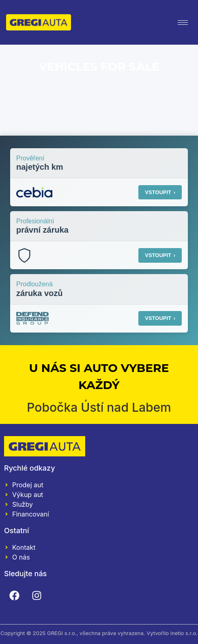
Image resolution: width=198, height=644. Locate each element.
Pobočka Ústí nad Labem (99, 407)
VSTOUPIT (160, 192)
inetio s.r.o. (184, 633)
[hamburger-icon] (183, 22)
